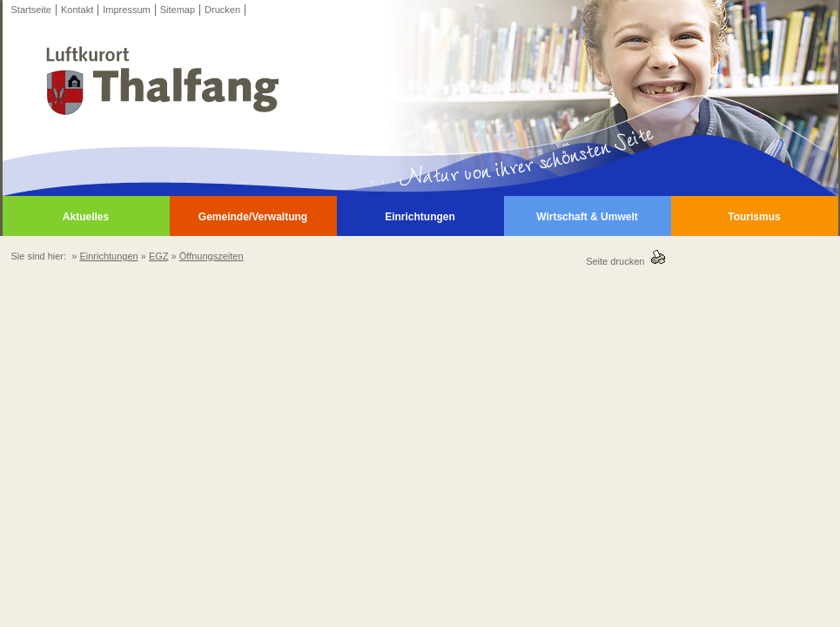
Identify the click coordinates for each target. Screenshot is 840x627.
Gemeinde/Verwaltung (253, 217)
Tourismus (754, 217)
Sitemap (178, 10)
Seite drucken (618, 261)
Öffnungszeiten (212, 256)
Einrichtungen (420, 217)
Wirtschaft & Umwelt (587, 217)
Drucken (222, 10)
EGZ (159, 256)
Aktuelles (86, 217)
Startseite (31, 10)
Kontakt (77, 10)
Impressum (126, 10)
